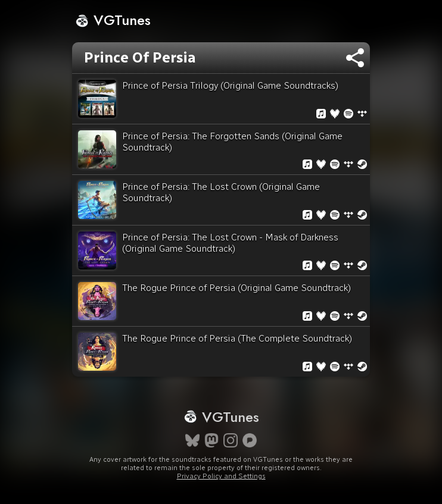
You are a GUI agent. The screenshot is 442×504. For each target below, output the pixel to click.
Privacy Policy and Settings (221, 476)
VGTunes (113, 20)
